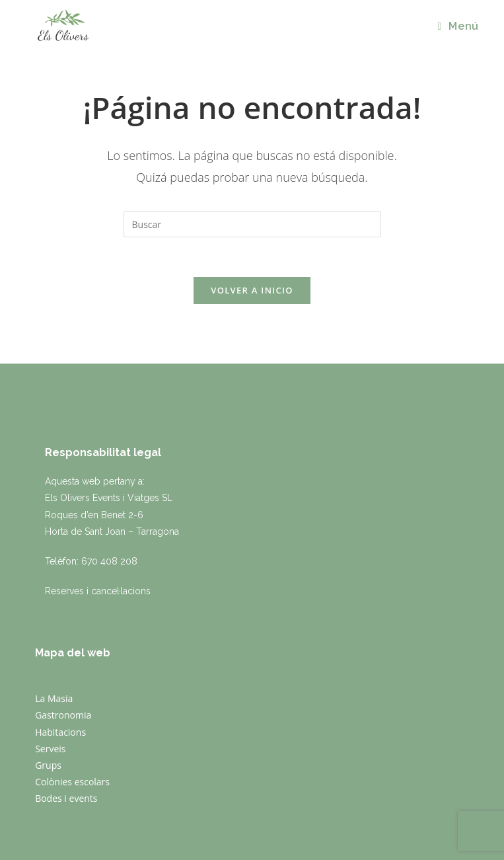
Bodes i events (66, 798)
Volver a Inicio (252, 290)
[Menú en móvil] (458, 26)
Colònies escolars (72, 782)
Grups (48, 765)
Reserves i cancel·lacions (98, 591)
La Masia (54, 698)
